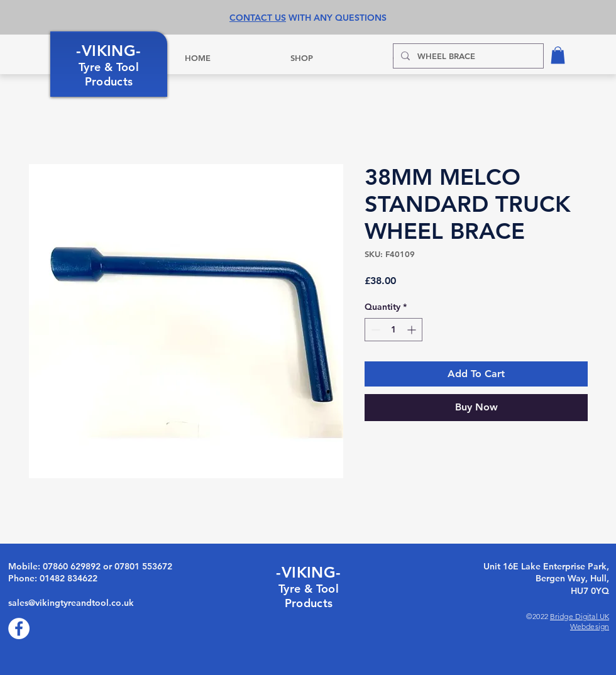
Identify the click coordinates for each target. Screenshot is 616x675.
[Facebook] (19, 628)
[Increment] (413, 330)
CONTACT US (258, 18)
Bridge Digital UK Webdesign (580, 621)
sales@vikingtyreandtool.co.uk (71, 603)
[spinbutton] (393, 330)
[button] (558, 55)
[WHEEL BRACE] (467, 56)
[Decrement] (374, 330)
